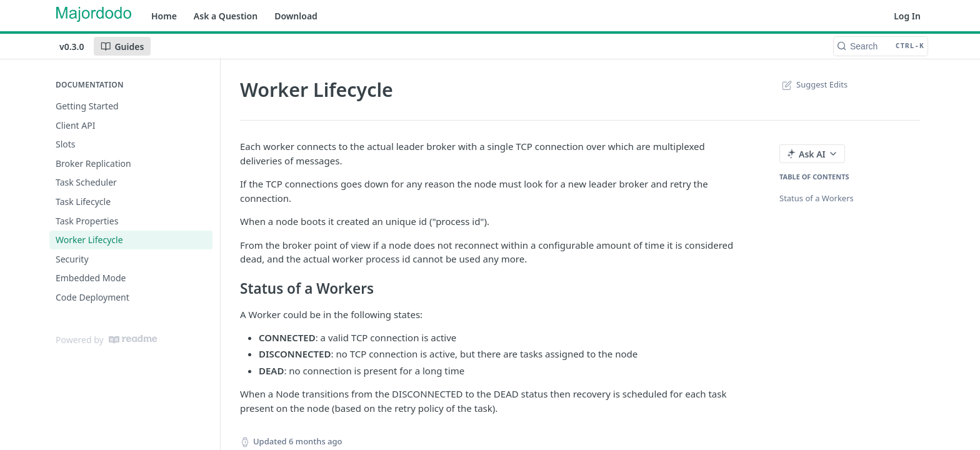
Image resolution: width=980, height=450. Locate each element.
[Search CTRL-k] (881, 46)
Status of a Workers (817, 198)
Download (296, 16)
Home (164, 16)
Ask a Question (226, 16)
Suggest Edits (813, 84)
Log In (907, 16)
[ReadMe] (133, 339)
